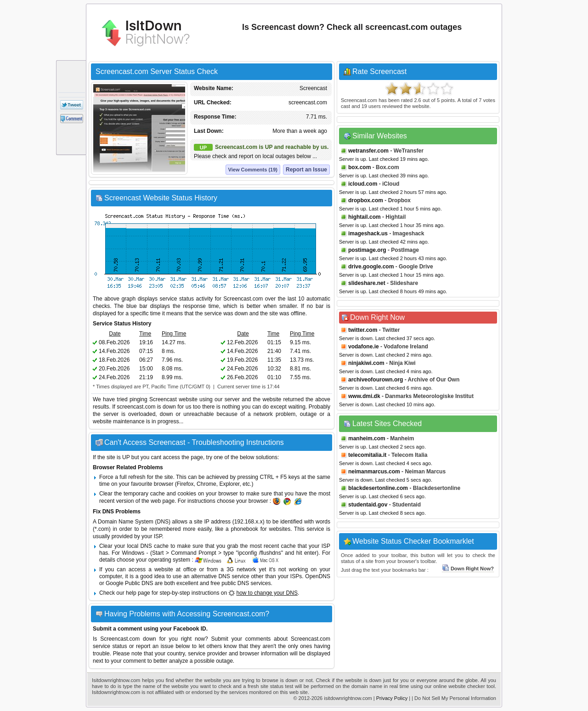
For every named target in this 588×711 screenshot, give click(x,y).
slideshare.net (367, 283)
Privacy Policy (392, 698)
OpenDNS (318, 576)
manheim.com (367, 438)
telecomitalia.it (367, 455)
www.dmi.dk (364, 396)
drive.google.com (371, 267)
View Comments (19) (253, 170)
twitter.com (363, 330)
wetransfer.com (368, 151)
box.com (359, 167)
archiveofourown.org (376, 380)
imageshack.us (368, 233)
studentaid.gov (368, 505)
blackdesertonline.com (378, 488)
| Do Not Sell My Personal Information (454, 698)
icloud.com (363, 184)
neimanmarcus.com (374, 472)
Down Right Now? (468, 569)
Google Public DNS (129, 583)
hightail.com (365, 217)
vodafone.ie (364, 347)
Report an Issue (306, 170)
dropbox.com (366, 200)
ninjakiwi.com (366, 363)
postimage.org (367, 250)
